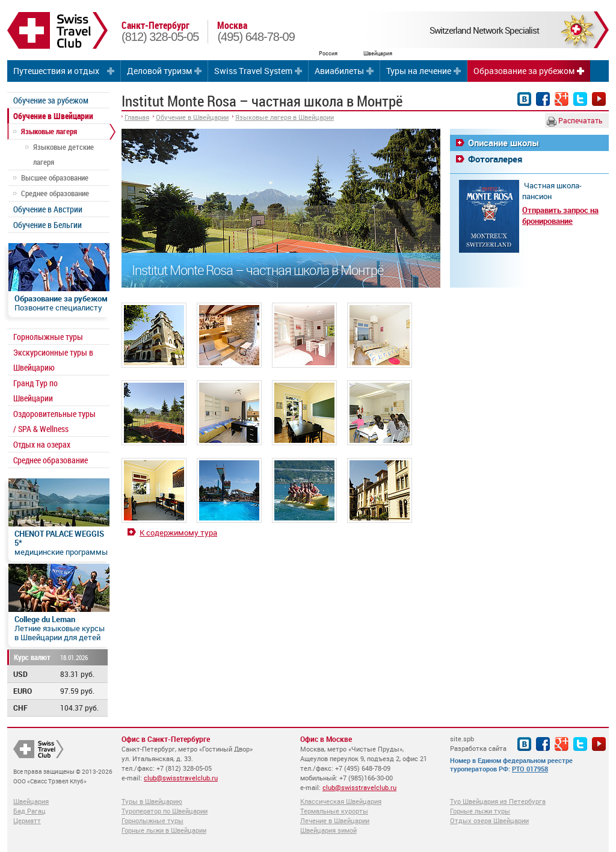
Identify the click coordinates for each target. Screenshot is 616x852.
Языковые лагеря (49, 131)
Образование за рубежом (524, 71)
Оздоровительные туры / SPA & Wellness (54, 421)
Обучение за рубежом (51, 100)
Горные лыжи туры (480, 811)
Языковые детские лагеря (63, 154)
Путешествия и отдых (56, 71)
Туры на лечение (419, 71)
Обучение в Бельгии (48, 225)
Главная (137, 117)
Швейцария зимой (328, 830)
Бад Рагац (29, 811)
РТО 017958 (530, 769)
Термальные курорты (334, 811)
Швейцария (31, 801)
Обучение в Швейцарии (53, 116)
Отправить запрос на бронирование (560, 215)
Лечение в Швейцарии (335, 820)
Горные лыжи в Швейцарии (164, 830)
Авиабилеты (339, 71)
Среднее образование (55, 193)
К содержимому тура (178, 532)
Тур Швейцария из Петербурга (498, 801)
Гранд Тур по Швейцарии (35, 390)
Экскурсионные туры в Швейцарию (53, 360)
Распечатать (575, 121)
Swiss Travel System (253, 71)
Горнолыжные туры (48, 337)
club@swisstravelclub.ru (181, 778)
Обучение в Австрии (48, 209)
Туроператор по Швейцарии (165, 811)
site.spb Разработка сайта (478, 743)
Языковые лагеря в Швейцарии (285, 117)
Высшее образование (55, 177)
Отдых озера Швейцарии (489, 820)
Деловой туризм (159, 71)
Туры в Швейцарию (152, 801)
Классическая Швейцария (341, 801)
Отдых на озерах (42, 444)
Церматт (27, 820)
